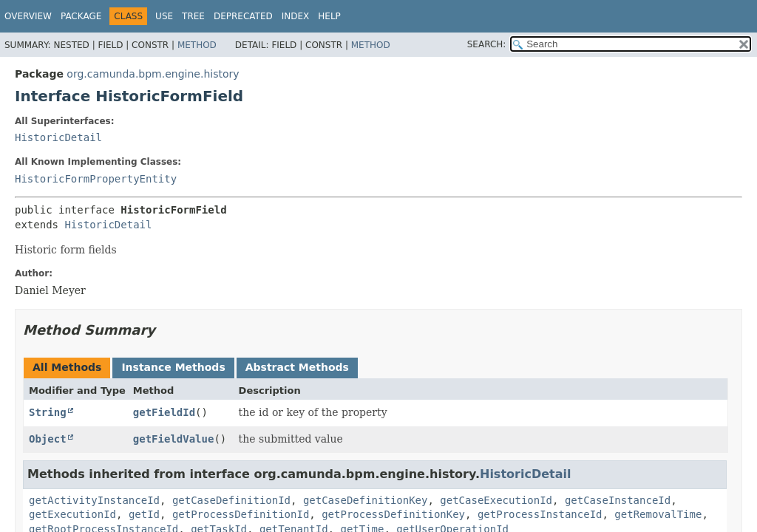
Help (329, 16)
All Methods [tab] (67, 367)
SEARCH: (487, 44)
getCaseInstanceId (618, 500)
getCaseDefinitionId (231, 500)
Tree (193, 16)
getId (144, 514)
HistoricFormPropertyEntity (96, 179)
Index (296, 16)
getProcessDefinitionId (241, 514)
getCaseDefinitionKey (366, 500)
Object (48, 439)
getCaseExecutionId (496, 500)
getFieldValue (174, 439)
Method (197, 45)
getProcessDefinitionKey (393, 514)
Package (81, 16)
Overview (28, 16)
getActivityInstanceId (94, 500)
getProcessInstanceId (540, 514)
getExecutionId (72, 514)
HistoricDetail (58, 137)
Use (164, 16)
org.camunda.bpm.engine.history (153, 74)
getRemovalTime (658, 514)
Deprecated (243, 16)
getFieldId (164, 412)
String (48, 412)
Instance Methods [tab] (173, 367)
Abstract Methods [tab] (297, 367)
